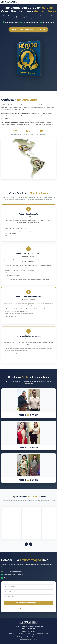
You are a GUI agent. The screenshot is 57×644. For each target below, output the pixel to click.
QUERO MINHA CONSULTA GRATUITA (28, 603)
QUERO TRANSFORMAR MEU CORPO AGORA (29, 29)
